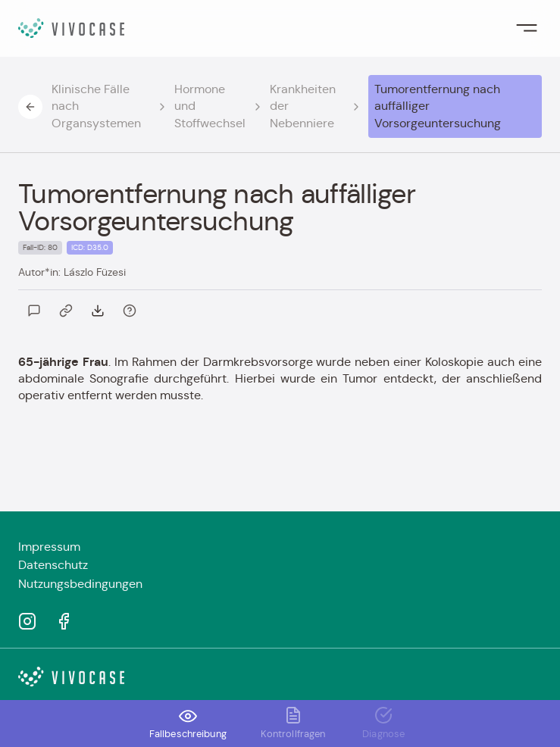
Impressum (49, 547)
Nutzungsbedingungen (80, 584)
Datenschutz (53, 565)
